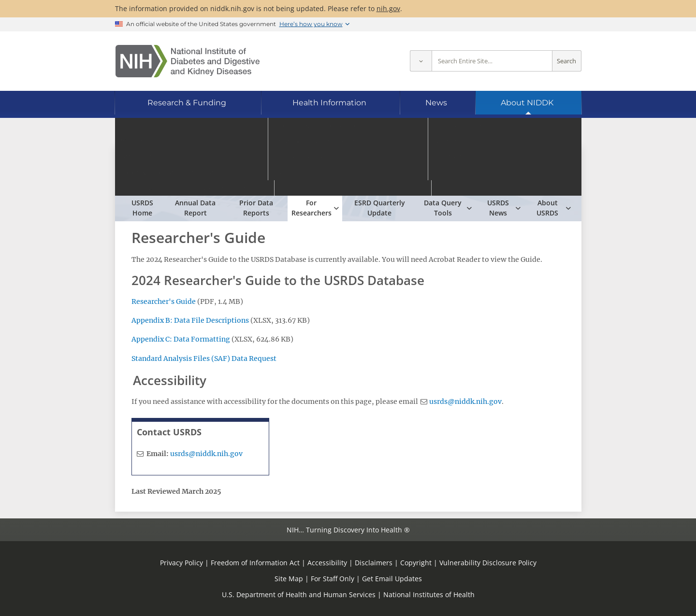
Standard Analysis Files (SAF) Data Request (204, 358)
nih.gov (388, 8)
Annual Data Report (195, 208)
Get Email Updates (392, 579)
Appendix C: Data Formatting (181, 339)
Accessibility (327, 563)
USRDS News (498, 208)
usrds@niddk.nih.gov (465, 401)
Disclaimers (374, 563)
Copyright (416, 563)
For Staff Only (333, 579)
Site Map (289, 579)
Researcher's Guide (164, 301)
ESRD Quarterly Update (380, 208)
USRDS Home (142, 208)
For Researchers (312, 208)
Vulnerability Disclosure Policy (488, 563)
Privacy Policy (181, 563)
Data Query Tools (443, 208)
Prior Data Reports (256, 208)
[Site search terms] (492, 61)
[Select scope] (421, 61)
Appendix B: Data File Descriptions (190, 320)
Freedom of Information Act (255, 563)
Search (566, 61)
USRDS (190, 170)
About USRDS (547, 208)
